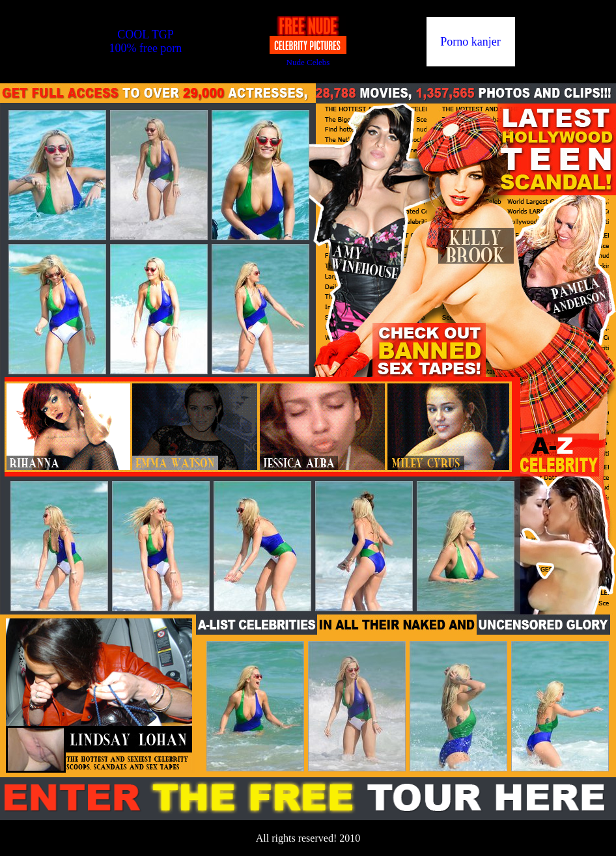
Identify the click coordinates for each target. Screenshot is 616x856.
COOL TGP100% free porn (145, 41)
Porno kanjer (470, 42)
